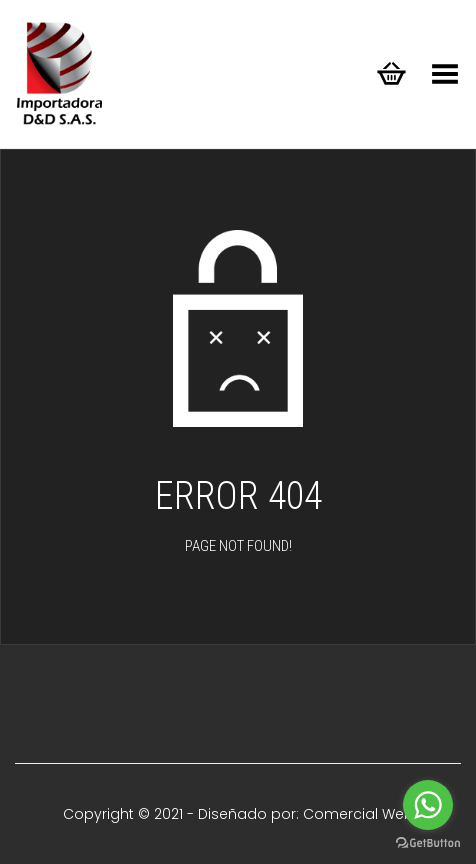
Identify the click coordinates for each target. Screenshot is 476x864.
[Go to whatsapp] (428, 805)
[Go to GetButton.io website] (428, 843)
